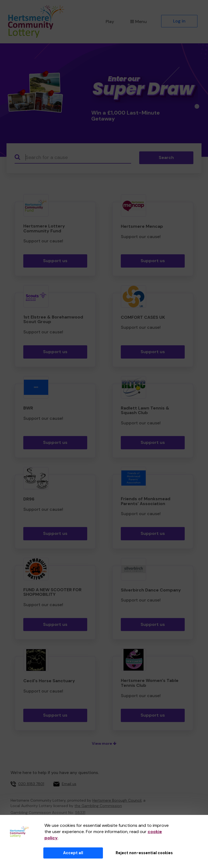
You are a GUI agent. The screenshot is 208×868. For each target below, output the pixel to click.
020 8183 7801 (31, 784)
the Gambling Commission (98, 806)
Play (110, 22)
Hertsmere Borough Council (117, 800)
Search (166, 157)
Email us (69, 784)
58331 (80, 812)
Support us (55, 261)
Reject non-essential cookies (144, 853)
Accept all (73, 853)
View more (104, 743)
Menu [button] (139, 22)
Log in (179, 21)
